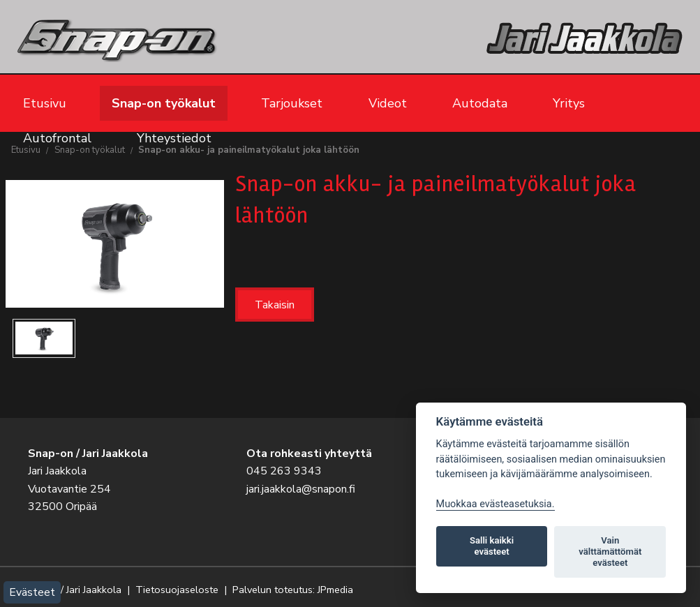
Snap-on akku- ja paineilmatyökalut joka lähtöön (249, 150)
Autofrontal (57, 138)
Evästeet (32, 592)
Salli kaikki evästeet (492, 546)
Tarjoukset (292, 103)
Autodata (480, 103)
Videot (388, 103)
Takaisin (275, 305)
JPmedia (335, 590)
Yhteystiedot (174, 138)
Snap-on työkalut (164, 103)
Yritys (569, 103)
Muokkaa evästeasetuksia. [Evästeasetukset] (496, 504)
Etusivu (45, 103)
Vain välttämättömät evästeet (610, 552)
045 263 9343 (284, 471)
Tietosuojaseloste (177, 590)
